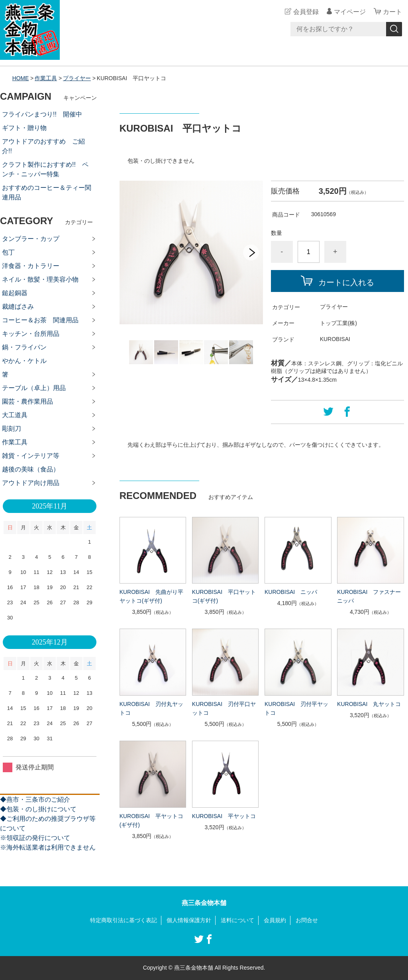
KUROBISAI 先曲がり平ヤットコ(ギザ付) (151, 596)
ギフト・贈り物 (24, 128)
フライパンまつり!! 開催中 (42, 114)
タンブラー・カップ (31, 239)
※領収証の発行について (35, 838)
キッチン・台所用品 (31, 334)
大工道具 (15, 415)
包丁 (8, 252)
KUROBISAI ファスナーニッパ (369, 596)
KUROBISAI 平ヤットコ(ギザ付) (151, 820)
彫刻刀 (12, 429)
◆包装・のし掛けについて (38, 809)
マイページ (350, 12)
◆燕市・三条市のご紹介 (35, 800)
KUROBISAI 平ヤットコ (224, 816)
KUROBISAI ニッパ (291, 592)
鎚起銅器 (15, 293)
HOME (21, 78)
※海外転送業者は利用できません (48, 847)
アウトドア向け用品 (31, 483)
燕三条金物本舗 (204, 903)
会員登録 (306, 12)
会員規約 (275, 920)
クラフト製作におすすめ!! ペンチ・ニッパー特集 (45, 169)
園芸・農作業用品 (27, 401)
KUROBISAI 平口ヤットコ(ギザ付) (224, 596)
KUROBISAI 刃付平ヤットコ (296, 708)
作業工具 (46, 78)
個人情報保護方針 (189, 920)
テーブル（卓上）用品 (34, 388)
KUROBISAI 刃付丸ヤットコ (151, 708)
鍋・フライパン (24, 347)
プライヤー (77, 78)
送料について (237, 920)
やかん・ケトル (24, 361)
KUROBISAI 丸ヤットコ (369, 704)
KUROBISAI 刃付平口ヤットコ (224, 708)
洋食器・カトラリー (31, 266)
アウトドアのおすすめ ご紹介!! (43, 146)
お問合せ (307, 920)
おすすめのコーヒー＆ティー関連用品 (47, 192)
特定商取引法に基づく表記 (124, 920)
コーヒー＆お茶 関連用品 (40, 320)
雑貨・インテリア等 (31, 456)
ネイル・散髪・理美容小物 (40, 279)
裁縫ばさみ (18, 307)
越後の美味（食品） (31, 469)
